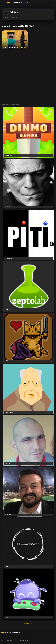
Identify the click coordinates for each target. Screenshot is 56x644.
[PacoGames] (11, 632)
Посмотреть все (28, 623)
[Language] (26, 2)
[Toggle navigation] (3, 3)
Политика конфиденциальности (14, 637)
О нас (3, 637)
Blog (38, 637)
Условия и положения (29, 637)
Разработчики (45, 637)
